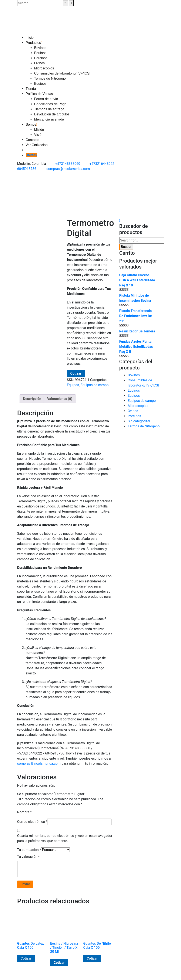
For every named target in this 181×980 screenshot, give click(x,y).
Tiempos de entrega (49, 109)
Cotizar (76, 373)
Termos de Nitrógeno (50, 78)
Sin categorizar (139, 421)
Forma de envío (46, 99)
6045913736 (27, 169)
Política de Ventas (39, 94)
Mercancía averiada (49, 119)
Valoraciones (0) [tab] (60, 399)
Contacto (33, 140)
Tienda (31, 89)
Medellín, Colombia (32, 164)
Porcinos (41, 58)
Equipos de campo (95, 385)
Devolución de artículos (52, 114)
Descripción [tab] (32, 399)
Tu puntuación (29, 850)
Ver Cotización (37, 145)
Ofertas (31, 155)
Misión (39, 130)
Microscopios (44, 68)
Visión (39, 135)
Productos (33, 43)
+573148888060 (68, 164)
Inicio (30, 38)
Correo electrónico (32, 822)
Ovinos (40, 63)
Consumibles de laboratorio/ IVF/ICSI (62, 73)
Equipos (40, 84)
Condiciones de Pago (50, 104)
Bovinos (40, 48)
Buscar (126, 247)
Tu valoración (29, 857)
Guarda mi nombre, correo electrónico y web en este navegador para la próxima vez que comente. (65, 838)
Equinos (40, 53)
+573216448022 (102, 164)
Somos (31, 124)
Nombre (24, 812)
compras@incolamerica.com (68, 169)
